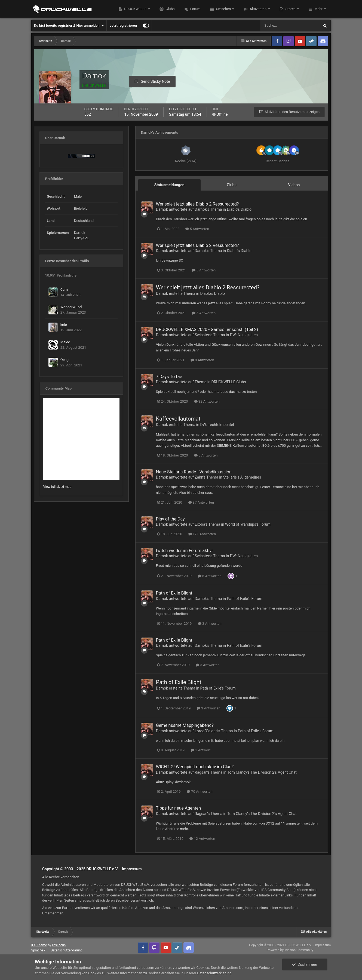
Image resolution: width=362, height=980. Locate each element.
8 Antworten (202, 360)
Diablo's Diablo (239, 209)
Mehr (318, 9)
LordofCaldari (206, 731)
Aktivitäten (258, 9)
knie (64, 325)
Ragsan (201, 772)
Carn (64, 290)
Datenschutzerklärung (67, 950)
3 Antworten (210, 624)
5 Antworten (197, 229)
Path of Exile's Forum (244, 599)
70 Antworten (200, 791)
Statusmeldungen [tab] (169, 185)
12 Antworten (202, 839)
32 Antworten (207, 401)
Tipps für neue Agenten (178, 808)
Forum (195, 9)
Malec (65, 342)
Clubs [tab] (231, 185)
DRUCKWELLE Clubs (228, 382)
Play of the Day (170, 519)
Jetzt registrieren (123, 25)
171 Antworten (202, 534)
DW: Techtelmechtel (217, 425)
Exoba (200, 524)
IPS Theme (39, 945)
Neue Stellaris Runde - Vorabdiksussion (194, 472)
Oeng (65, 360)
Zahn (199, 477)
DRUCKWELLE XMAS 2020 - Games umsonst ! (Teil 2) (207, 330)
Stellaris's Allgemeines (242, 477)
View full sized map (57, 487)
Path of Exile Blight (174, 593)
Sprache (39, 950)
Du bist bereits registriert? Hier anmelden (69, 26)
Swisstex (202, 335)
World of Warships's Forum (248, 524)
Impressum (132, 869)
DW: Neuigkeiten (244, 335)
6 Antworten (210, 576)
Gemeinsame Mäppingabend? (185, 725)
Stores (290, 9)
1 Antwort (201, 750)
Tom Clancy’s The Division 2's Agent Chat (262, 772)
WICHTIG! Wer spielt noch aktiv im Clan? (195, 767)
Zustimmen (305, 964)
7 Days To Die (169, 377)
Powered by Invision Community (290, 950)
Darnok (162, 209)
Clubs (170, 9)
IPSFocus (59, 945)
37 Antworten (201, 502)
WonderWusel (71, 307)
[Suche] (290, 26)
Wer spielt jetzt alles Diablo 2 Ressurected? (197, 204)
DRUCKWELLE (135, 9)
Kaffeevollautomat (178, 419)
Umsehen (223, 9)
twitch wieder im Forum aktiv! (184, 551)
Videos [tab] (294, 185)
